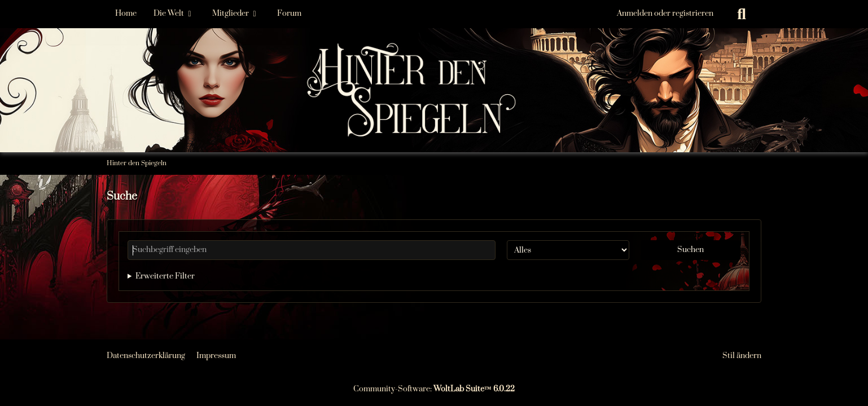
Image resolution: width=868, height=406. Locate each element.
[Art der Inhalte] (568, 250)
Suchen (691, 250)
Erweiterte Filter (165, 276)
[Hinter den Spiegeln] (434, 56)
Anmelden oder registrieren (665, 14)
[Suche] (742, 14)
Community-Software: (434, 389)
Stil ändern (742, 356)
